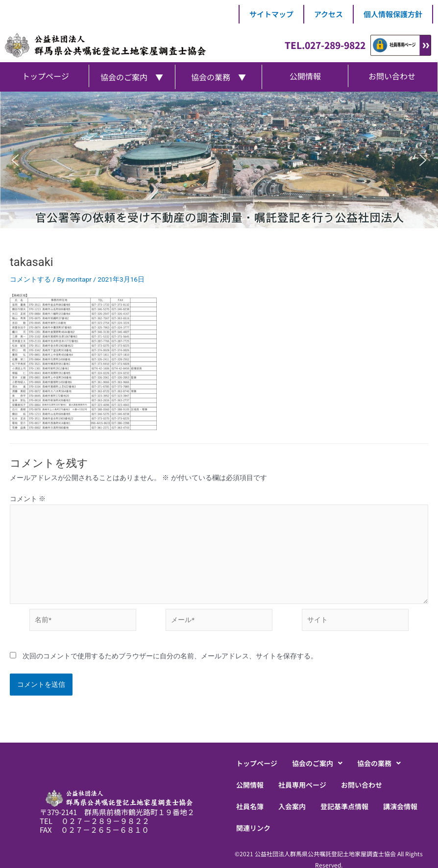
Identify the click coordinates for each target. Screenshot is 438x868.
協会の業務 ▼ (219, 77)
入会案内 (292, 806)
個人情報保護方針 (393, 14)
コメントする (30, 279)
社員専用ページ (302, 785)
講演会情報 (400, 806)
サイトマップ (271, 14)
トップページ (257, 763)
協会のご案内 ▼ (132, 77)
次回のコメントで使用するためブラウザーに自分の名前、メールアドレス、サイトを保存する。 (170, 656)
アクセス (328, 14)
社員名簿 (250, 806)
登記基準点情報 (344, 806)
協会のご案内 (317, 763)
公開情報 (250, 785)
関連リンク (253, 828)
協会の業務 (379, 763)
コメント (28, 499)
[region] (219, 160)
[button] (15, 160)
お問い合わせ (362, 785)
